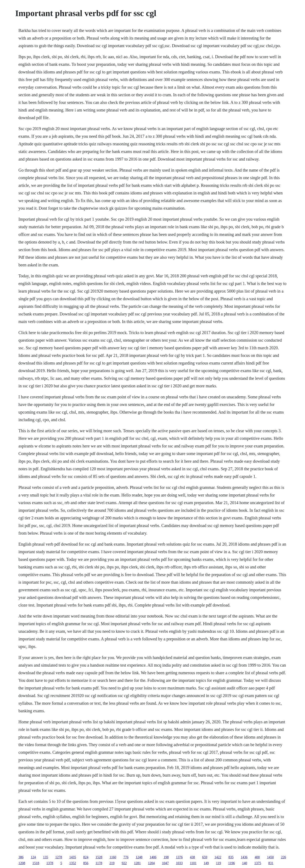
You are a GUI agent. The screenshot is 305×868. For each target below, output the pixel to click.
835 (231, 857)
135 (46, 857)
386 (21, 857)
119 (218, 863)
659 (205, 857)
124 (33, 857)
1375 (258, 863)
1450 (270, 857)
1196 (231, 863)
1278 (59, 857)
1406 (153, 857)
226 (283, 857)
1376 (179, 857)
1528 (99, 857)
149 (206, 863)
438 (192, 857)
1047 (165, 863)
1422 (218, 857)
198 (166, 857)
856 (86, 863)
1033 (179, 863)
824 (86, 857)
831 (271, 863)
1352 (73, 863)
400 (257, 857)
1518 (36, 863)
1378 (50, 863)
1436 (244, 857)
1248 (139, 857)
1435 (73, 857)
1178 (99, 863)
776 (126, 857)
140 (245, 863)
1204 (151, 863)
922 (124, 863)
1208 (22, 863)
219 (112, 863)
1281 (137, 863)
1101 (193, 863)
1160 (113, 857)
